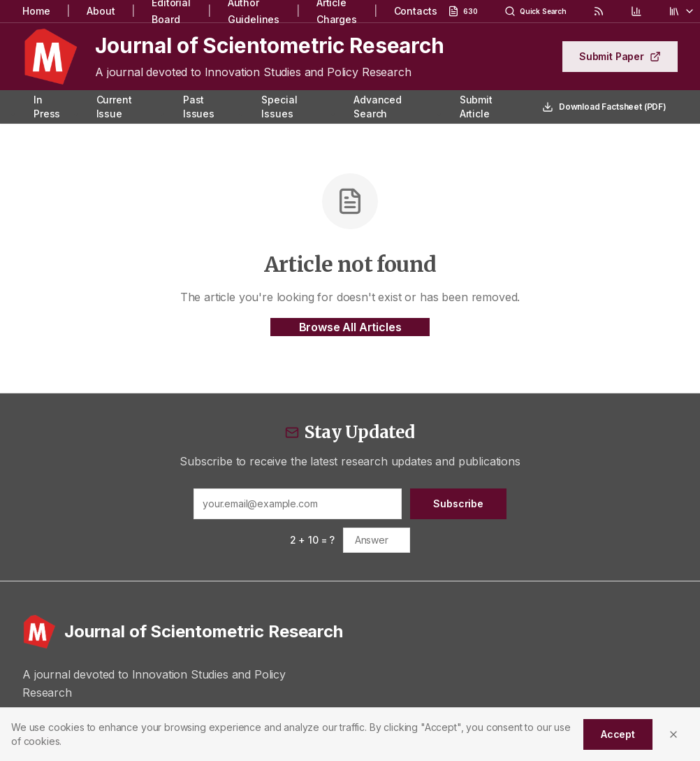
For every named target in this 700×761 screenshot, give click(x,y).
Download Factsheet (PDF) (604, 107)
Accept (618, 734)
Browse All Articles (350, 327)
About (101, 11)
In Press (47, 107)
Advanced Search (378, 107)
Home (36, 11)
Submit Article (476, 107)
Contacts (416, 11)
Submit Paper (620, 56)
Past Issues (199, 107)
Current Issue (114, 107)
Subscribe (458, 503)
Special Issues (279, 107)
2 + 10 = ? (312, 540)
